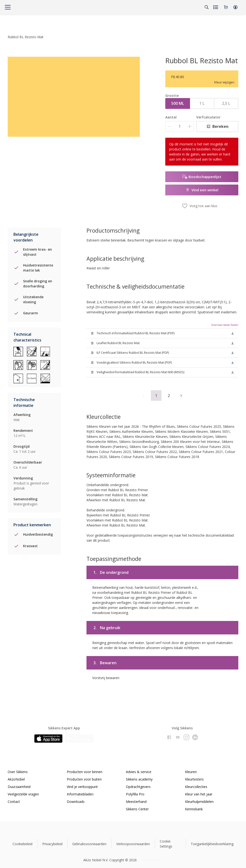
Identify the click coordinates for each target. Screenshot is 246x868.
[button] (235, 7)
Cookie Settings (166, 844)
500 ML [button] (178, 103)
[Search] (207, 7)
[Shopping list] (216, 7)
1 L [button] (202, 103)
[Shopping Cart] (226, 7)
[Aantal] (180, 127)
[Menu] (8, 7)
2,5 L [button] (226, 103)
